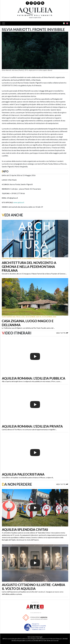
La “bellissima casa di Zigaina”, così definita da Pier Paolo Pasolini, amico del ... (28, 328)
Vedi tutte (62, 333)
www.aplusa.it (19, 202)
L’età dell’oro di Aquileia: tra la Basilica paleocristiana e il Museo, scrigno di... (28, 478)
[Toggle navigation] (4, 23)
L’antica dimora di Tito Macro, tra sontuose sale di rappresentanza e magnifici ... (29, 430)
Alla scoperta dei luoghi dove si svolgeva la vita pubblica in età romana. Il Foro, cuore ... (32, 381)
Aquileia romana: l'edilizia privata (32, 426)
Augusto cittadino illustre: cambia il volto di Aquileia (33, 587)
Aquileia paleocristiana (23, 474)
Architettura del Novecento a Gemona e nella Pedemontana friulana (29, 267)
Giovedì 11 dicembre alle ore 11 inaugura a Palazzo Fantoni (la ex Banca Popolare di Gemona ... (34, 274)
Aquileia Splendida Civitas (25, 530)
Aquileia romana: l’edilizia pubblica (34, 378)
